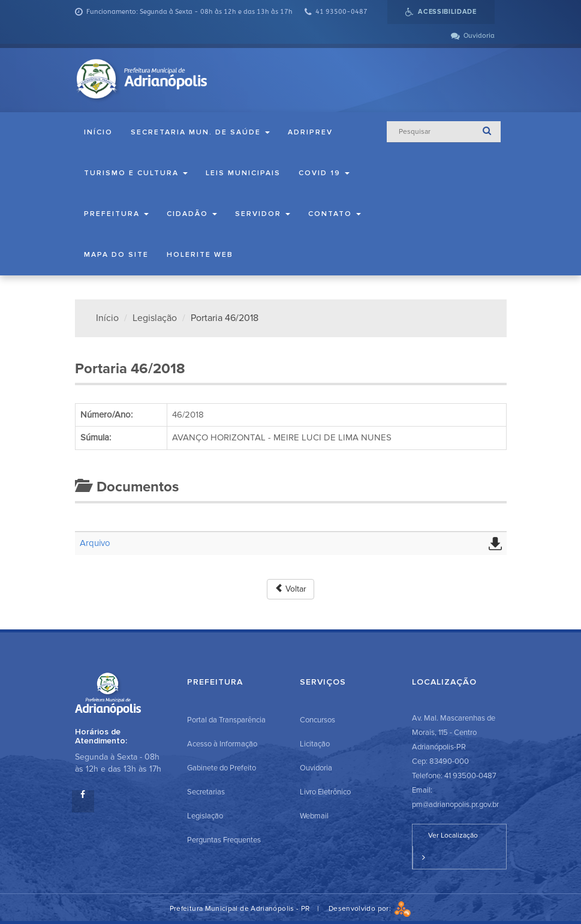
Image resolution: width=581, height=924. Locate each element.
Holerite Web (200, 255)
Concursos (317, 720)
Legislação (155, 318)
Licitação (315, 744)
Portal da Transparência (226, 720)
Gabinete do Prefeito (222, 768)
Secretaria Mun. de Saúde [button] (200, 132)
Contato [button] (335, 214)
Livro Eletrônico (325, 792)
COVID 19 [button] (324, 173)
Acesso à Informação (222, 744)
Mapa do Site (116, 255)
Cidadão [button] (192, 214)
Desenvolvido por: (370, 909)
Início (98, 132)
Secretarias (206, 792)
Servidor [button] (263, 214)
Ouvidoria (316, 768)
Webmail (314, 816)
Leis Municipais (243, 173)
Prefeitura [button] (116, 214)
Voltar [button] (290, 589)
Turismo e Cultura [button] (136, 173)
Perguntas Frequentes (224, 840)
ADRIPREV (310, 132)
